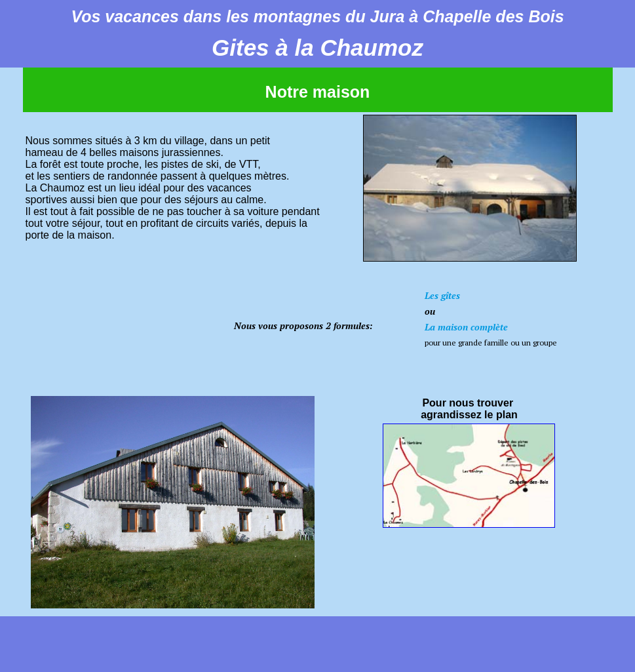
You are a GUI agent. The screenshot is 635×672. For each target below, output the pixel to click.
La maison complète (466, 327)
